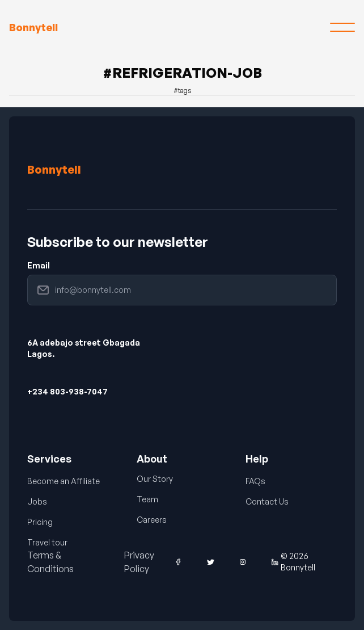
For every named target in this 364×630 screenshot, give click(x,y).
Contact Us (267, 501)
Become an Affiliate (64, 481)
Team (147, 499)
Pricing (40, 522)
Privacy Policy (139, 562)
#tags (182, 91)
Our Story (155, 479)
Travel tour (47, 542)
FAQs (255, 481)
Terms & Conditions (50, 562)
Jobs (37, 501)
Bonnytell (54, 169)
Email (39, 265)
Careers (152, 520)
